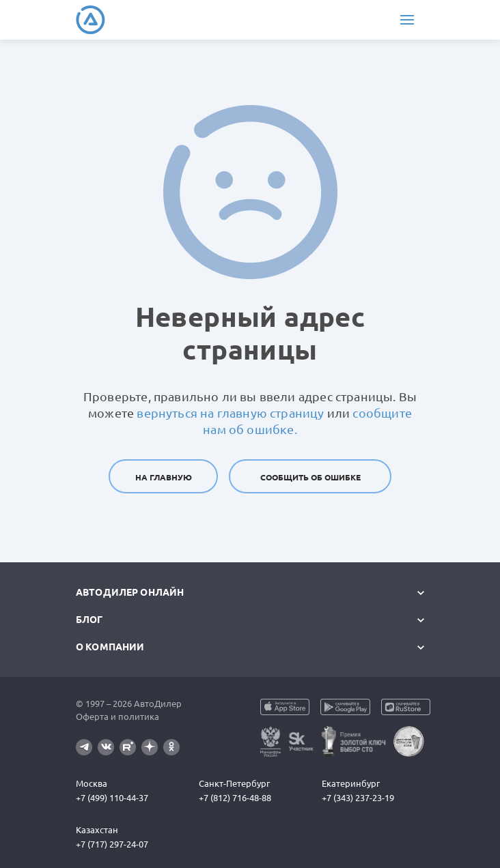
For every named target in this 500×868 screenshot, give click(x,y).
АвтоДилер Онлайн (130, 592)
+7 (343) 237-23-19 (358, 798)
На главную (164, 477)
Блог (89, 620)
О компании (110, 647)
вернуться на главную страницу (230, 413)
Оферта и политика (117, 717)
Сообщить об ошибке (310, 477)
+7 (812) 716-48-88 (235, 798)
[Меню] (407, 20)
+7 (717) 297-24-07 (112, 844)
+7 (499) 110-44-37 (112, 798)
